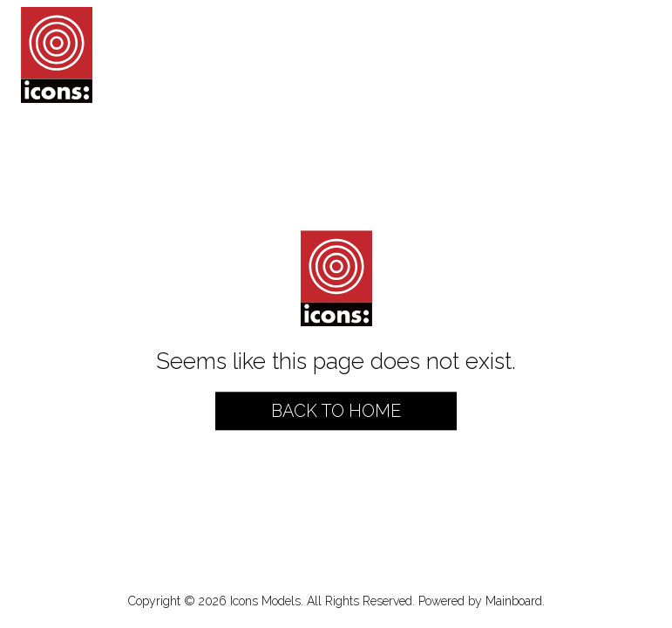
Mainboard (514, 601)
